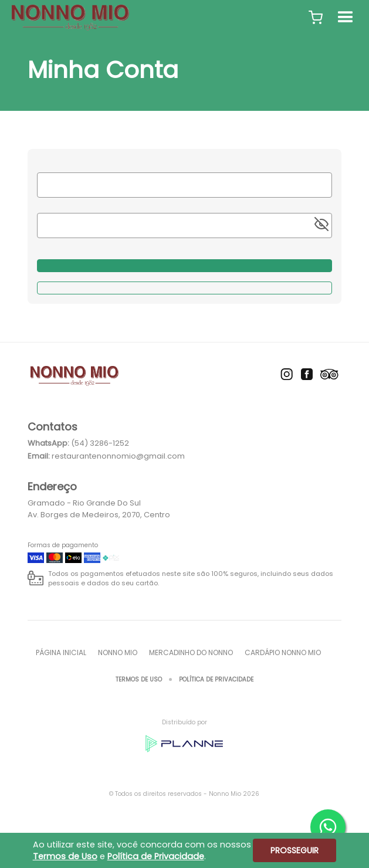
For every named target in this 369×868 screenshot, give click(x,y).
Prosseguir (294, 850)
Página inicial (61, 652)
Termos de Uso (139, 679)
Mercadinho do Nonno (191, 652)
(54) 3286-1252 (100, 443)
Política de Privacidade (216, 679)
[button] (316, 18)
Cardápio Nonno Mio (283, 652)
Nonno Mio (118, 652)
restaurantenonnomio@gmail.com (118, 456)
